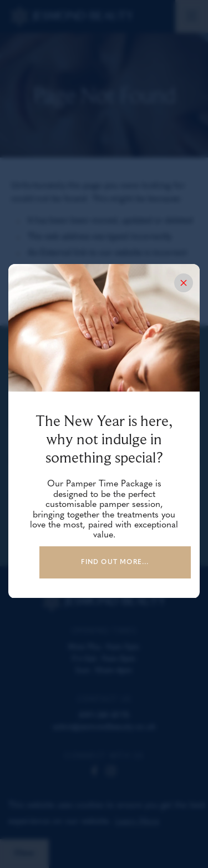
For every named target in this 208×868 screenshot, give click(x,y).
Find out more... (115, 562)
